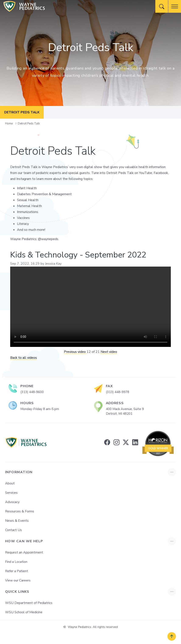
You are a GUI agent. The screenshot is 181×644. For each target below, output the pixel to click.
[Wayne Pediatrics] (24, 6)
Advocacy (12, 502)
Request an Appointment (24, 552)
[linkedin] (135, 442)
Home (9, 124)
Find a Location (16, 562)
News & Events (17, 521)
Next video (109, 352)
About (10, 483)
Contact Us (13, 530)
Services (11, 493)
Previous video (75, 352)
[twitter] (126, 442)
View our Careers (18, 580)
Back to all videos (24, 358)
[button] (175, 6)
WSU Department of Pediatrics (29, 603)
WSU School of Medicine (24, 612)
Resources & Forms (20, 511)
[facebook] (107, 442)
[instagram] (116, 442)
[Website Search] (162, 6)
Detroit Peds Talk (29, 124)
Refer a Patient (17, 571)
